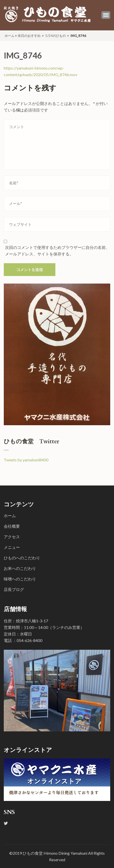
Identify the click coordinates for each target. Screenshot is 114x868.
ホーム (10, 516)
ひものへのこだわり (22, 558)
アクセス (12, 537)
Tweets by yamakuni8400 (26, 460)
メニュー (12, 547)
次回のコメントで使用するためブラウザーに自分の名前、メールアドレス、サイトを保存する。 (57, 251)
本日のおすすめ (29, 36)
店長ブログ (14, 589)
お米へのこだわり (20, 568)
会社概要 (12, 526)
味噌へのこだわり (20, 579)
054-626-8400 (29, 640)
